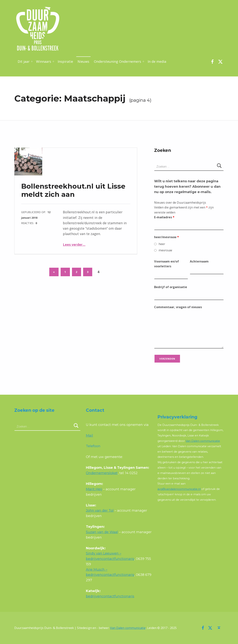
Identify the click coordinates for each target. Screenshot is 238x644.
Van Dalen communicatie (203, 441)
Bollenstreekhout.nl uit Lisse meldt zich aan (73, 190)
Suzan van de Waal (102, 532)
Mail (89, 436)
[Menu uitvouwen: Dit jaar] (32, 61)
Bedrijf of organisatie (171, 287)
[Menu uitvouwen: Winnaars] (53, 61)
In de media (157, 61)
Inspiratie (65, 61)
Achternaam (199, 261)
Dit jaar (24, 61)
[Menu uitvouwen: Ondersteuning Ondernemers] (143, 61)
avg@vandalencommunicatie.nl (179, 489)
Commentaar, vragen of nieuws (178, 307)
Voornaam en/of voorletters (167, 264)
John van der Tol (100, 511)
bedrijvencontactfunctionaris (110, 596)
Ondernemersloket (102, 473)
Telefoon (93, 446)
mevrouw (165, 250)
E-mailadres (164, 217)
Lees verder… (74, 244)
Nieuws (83, 61)
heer (162, 244)
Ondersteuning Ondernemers (118, 61)
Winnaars (44, 61)
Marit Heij (94, 489)
